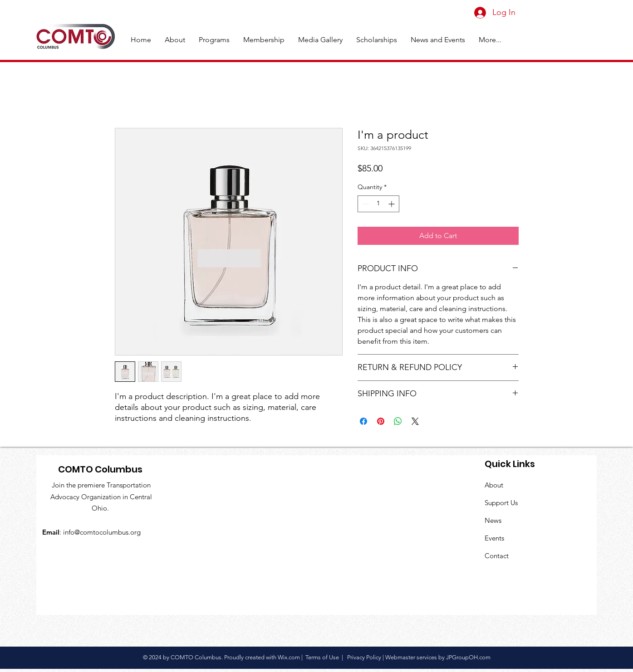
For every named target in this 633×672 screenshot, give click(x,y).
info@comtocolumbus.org (102, 532)
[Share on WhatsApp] (398, 421)
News (493, 520)
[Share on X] (415, 421)
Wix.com (289, 657)
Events (494, 538)
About (494, 485)
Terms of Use (322, 657)
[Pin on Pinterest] (381, 421)
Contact (497, 556)
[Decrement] (365, 204)
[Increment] (392, 204)
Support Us (501, 503)
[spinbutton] (378, 204)
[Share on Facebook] (363, 421)
